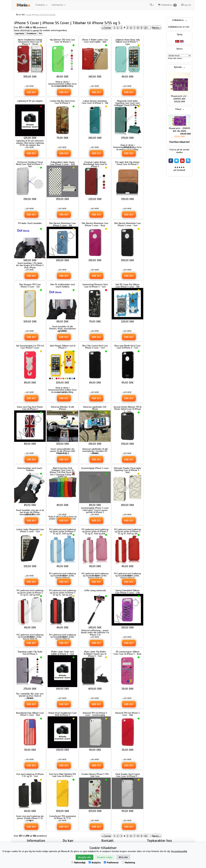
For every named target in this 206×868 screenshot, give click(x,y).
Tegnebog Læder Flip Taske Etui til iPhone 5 (30, 653)
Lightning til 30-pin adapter (30, 101)
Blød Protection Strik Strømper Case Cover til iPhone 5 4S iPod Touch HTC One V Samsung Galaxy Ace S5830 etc (62, 472)
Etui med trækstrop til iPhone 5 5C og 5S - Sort (30, 775)
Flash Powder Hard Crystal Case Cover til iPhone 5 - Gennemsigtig (128, 776)
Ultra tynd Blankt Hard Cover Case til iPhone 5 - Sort (127, 347)
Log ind (186, 5)
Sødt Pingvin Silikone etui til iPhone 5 (63, 347)
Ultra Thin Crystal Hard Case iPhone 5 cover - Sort (95, 347)
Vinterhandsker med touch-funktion (30, 469)
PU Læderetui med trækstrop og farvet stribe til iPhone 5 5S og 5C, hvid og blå (63, 532)
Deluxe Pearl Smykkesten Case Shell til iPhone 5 (63, 714)
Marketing (128, 863)
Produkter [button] (42, 5)
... (149, 28)
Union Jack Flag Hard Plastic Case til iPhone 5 (30, 408)
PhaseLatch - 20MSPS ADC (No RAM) (180, 130)
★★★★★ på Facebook (179, 169)
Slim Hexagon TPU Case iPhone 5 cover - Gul (30, 286)
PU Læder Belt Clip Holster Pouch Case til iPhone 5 (127, 163)
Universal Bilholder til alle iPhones (63, 408)
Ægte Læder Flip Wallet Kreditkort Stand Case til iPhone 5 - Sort (95, 654)
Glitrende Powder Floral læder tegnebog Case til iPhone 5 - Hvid (128, 470)
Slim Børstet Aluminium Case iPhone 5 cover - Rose (95, 224)
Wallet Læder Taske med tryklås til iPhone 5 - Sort (63, 653)
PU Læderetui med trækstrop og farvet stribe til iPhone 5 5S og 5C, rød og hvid (30, 593)
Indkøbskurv (167, 5)
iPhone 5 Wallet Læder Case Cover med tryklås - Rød (95, 41)
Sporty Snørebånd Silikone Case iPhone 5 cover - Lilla (128, 592)
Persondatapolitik (179, 851)
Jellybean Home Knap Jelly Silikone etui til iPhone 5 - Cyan (128, 42)
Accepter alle (84, 857)
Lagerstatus (20, 34)
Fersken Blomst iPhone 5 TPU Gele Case (95, 775)
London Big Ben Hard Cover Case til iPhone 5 (63, 102)
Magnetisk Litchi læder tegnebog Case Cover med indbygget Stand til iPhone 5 (127, 103)
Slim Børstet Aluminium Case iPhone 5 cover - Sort (127, 224)
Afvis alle (123, 857)
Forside (29, 15)
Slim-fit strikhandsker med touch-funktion (63, 286)
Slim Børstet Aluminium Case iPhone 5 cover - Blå (62, 224)
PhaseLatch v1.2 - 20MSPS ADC (179, 97)
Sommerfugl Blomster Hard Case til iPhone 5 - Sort (95, 286)
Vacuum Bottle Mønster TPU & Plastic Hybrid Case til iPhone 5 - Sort (128, 409)
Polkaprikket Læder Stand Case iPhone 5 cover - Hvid (62, 163)
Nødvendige (78, 863)
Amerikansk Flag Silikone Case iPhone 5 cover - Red (30, 714)
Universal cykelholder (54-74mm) (95, 408)
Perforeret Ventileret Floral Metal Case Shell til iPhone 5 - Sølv (30, 164)
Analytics (95, 863)
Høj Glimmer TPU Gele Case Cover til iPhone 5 (62, 41)
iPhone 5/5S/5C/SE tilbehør (45, 15)
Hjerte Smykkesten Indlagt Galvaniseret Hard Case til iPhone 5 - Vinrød (30, 42)
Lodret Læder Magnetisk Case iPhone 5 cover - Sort (30, 530)
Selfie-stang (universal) (95, 590)
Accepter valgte (105, 857)
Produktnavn (32, 34)
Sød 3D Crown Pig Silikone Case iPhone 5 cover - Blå (127, 286)
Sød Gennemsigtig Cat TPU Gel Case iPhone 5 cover (30, 347)
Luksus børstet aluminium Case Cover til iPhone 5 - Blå (95, 102)
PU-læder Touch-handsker (30, 223)
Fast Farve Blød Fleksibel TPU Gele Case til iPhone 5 (63, 775)
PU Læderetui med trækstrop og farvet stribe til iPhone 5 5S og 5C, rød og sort (63, 593)
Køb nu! (31, 92)
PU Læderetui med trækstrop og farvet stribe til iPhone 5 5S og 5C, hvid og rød (128, 532)
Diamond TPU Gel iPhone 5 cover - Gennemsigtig (95, 714)
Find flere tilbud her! (179, 142)
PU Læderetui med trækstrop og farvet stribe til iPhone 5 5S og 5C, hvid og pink (95, 532)
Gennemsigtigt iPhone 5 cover (95, 468)
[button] (152, 5)
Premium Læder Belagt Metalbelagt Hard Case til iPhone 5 (95, 164)
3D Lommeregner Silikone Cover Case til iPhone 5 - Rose (127, 653)
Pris (40, 34)
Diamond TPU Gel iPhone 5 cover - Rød (127, 714)
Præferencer (111, 863)
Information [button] (59, 5)
